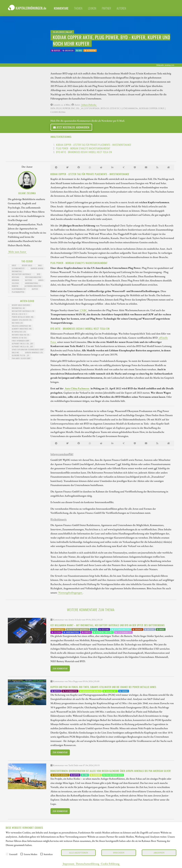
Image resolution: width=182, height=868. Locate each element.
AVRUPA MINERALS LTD (33, 352)
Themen (78, 8)
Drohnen (14, 280)
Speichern (119, 853)
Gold (13, 265)
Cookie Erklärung (110, 864)
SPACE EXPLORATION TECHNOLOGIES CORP (27, 349)
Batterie (27, 280)
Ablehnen (159, 853)
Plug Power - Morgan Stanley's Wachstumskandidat (83, 148)
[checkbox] (7, 854)
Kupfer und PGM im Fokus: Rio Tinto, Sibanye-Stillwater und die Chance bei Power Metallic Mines (103, 687)
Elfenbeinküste (17, 268)
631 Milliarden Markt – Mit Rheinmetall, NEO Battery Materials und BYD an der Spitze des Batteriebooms (108, 625)
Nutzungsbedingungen (70, 592)
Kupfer (34, 289)
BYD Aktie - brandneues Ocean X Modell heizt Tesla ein (84, 152)
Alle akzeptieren (78, 853)
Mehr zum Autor (17, 252)
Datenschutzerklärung (88, 864)
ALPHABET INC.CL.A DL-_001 (21, 347)
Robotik (14, 286)
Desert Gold (26, 265)
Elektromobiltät (18, 289)
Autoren (121, 8)
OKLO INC (14, 352)
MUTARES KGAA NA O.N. (20, 335)
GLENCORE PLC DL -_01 (19, 355)
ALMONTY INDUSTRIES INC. (21, 329)
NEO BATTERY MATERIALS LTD (22, 311)
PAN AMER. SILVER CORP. (20, 358)
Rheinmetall (16, 271)
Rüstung (14, 277)
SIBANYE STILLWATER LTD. (21, 320)
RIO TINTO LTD (16, 323)
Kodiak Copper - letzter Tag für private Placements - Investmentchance (94, 145)
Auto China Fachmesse (77, 388)
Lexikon (92, 8)
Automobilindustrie (32, 286)
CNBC (83, 310)
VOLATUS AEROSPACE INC (20, 326)
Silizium (14, 283)
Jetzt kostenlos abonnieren (71, 127)
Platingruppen (17, 292)
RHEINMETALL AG (17, 308)
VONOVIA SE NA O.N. (18, 338)
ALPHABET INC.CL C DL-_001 (21, 344)
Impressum (69, 864)
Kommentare (61, 8)
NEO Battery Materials (20, 274)
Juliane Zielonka (89, 105)
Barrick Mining (36, 268)
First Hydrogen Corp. (20, 341)
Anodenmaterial (30, 283)
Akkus (40, 280)
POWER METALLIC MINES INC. (22, 317)
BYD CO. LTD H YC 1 (18, 314)
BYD (37, 274)
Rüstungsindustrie (32, 277)
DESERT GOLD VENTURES (20, 305)
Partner (106, 8)
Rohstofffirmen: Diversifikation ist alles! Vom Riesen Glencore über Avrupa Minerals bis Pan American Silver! (111, 771)
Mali (39, 265)
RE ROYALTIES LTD (18, 332)
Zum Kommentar (60, 668)
